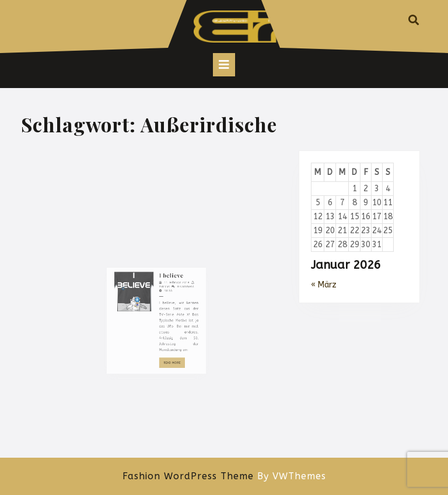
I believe (167, 326)
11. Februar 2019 (171, 332)
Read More (169, 390)
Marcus (162, 334)
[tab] (224, 65)
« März (324, 285)
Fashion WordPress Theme (188, 476)
